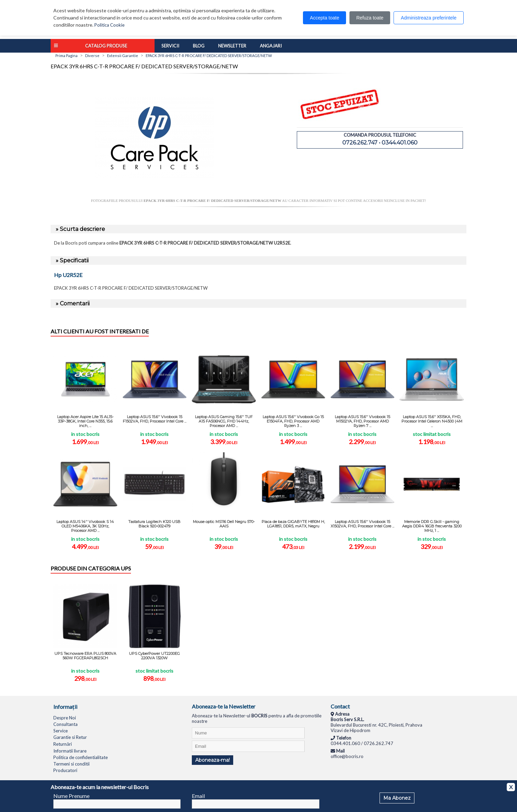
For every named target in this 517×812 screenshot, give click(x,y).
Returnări (63, 744)
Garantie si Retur (70, 737)
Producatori (65, 770)
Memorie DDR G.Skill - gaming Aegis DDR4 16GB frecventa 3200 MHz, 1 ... (432, 526)
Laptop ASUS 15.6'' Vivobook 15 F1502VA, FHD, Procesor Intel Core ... (155, 419)
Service (61, 731)
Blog (199, 46)
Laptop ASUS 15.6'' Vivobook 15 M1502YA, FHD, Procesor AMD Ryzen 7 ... (362, 421)
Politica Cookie (109, 25)
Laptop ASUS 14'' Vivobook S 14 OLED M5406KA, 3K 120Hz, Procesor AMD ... (85, 526)
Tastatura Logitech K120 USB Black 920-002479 (154, 524)
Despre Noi (65, 718)
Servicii (170, 46)
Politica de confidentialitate (81, 757)
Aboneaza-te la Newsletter (224, 706)
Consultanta (65, 724)
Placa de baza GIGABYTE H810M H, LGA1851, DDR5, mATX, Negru (293, 524)
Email (198, 796)
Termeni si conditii (71, 764)
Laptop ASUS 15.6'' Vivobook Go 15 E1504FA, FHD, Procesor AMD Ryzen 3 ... (293, 421)
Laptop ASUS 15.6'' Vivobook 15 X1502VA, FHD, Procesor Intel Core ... (362, 524)
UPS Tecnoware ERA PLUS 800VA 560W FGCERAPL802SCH (85, 656)
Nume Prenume (71, 796)
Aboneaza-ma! (213, 760)
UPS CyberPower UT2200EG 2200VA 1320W (154, 656)
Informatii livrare (70, 751)
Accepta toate (324, 18)
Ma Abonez (397, 798)
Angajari (271, 46)
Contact (340, 706)
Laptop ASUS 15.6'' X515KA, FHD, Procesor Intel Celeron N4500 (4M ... (432, 421)
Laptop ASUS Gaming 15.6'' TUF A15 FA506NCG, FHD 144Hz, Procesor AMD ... (224, 421)
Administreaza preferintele (429, 18)
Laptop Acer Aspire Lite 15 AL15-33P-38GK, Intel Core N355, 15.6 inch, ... (85, 421)
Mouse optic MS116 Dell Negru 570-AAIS (224, 524)
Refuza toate (370, 18)
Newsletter (232, 46)
